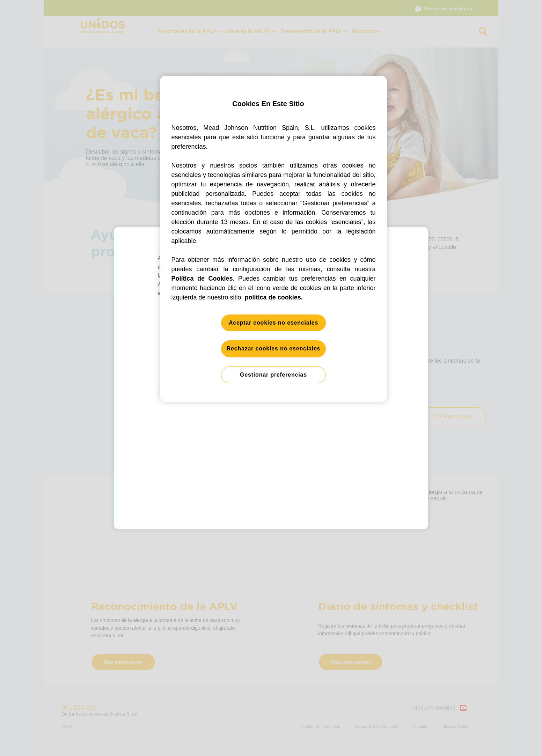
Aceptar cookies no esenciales (273, 323)
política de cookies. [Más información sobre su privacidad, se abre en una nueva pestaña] (274, 297)
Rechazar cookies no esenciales (274, 349)
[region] (273, 239)
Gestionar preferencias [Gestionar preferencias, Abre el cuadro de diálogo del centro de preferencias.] (273, 375)
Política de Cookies (202, 279)
